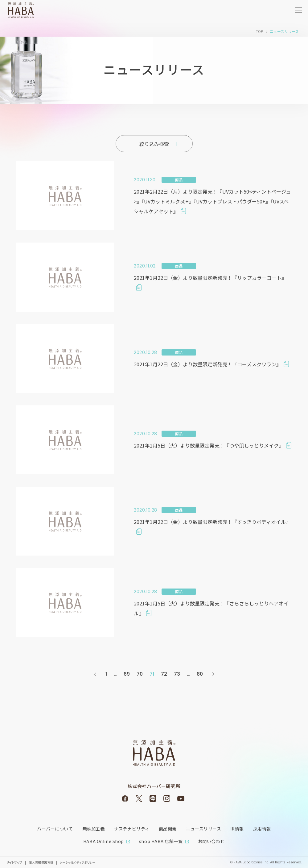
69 (127, 674)
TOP (260, 31)
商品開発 (167, 829)
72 (164, 674)
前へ (95, 674)
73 (177, 674)
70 (140, 674)
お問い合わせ (211, 841)
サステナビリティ (131, 829)
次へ (213, 674)
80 (200, 674)
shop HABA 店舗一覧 (161, 841)
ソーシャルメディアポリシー (78, 862)
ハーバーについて (55, 829)
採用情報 (262, 829)
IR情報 (237, 829)
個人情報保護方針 (41, 862)
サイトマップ (14, 862)
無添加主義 (93, 829)
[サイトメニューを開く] (298, 10)
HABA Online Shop (104, 841)
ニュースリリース (203, 829)
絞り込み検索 (154, 144)
